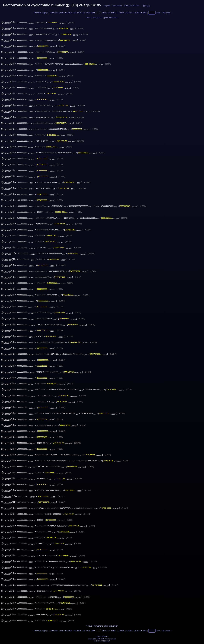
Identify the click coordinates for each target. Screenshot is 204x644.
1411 (104, 13)
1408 (88, 13)
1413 (113, 13)
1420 (145, 13)
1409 (93, 13)
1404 (70, 13)
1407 (84, 13)
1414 (118, 13)
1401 (56, 13)
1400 (52, 13)
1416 (127, 13)
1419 (140, 13)
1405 (74, 13)
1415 (122, 13)
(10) (8, 22)
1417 (131, 13)
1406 (79, 13)
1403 (65, 13)
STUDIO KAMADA (131, 6)
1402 (61, 13)
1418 (136, 13)
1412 (108, 13)
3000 (158, 13)
